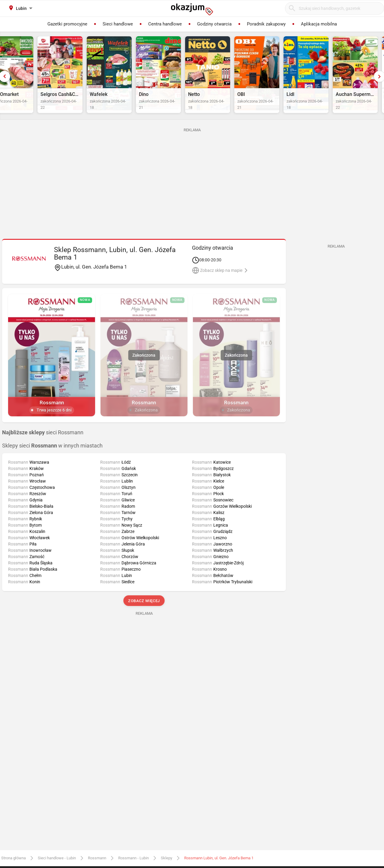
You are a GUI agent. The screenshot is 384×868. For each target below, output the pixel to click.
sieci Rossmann (43, 446)
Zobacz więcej (144, 615)
